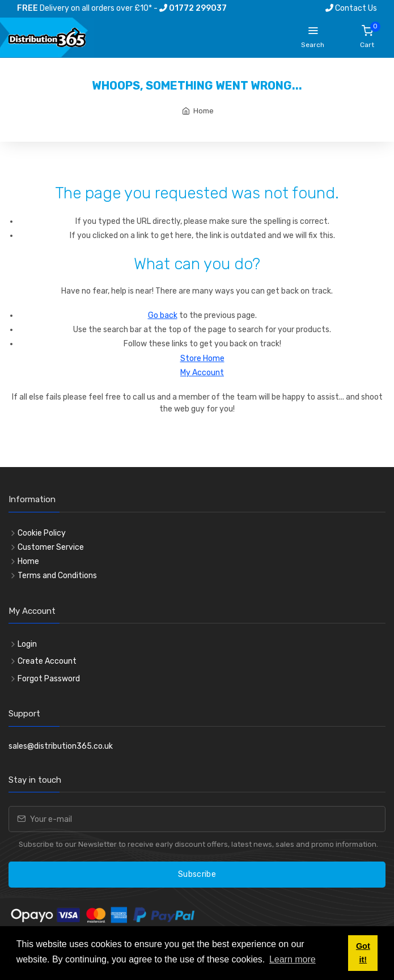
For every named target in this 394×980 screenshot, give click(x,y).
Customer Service (51, 547)
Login (27, 644)
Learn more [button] (293, 959)
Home (204, 111)
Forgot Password (49, 679)
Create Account (47, 661)
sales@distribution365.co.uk (61, 746)
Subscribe (197, 874)
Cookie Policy (42, 533)
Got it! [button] (363, 953)
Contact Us (351, 8)
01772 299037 (193, 8)
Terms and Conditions (57, 576)
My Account (202, 373)
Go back (163, 315)
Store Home (202, 359)
